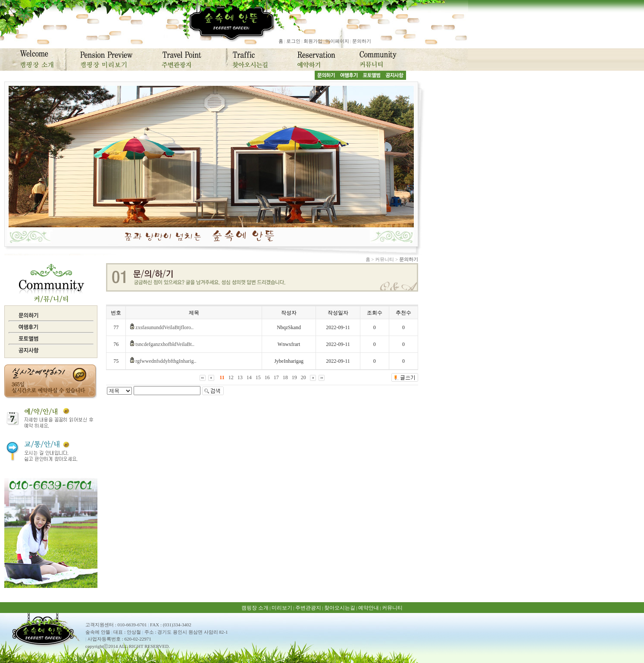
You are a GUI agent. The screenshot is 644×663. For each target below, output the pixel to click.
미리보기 (282, 608)
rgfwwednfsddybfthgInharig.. (166, 361)
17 (276, 377)
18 (285, 377)
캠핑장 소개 (255, 608)
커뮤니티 (392, 608)
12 (231, 377)
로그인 (293, 41)
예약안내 (369, 608)
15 (258, 377)
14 (249, 377)
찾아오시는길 (340, 608)
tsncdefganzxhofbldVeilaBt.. (165, 344)
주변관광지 (308, 608)
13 (240, 377)
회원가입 (313, 41)
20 (303, 377)
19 (294, 377)
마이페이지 (337, 41)
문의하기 (362, 41)
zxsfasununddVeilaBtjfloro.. (164, 327)
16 (267, 377)
